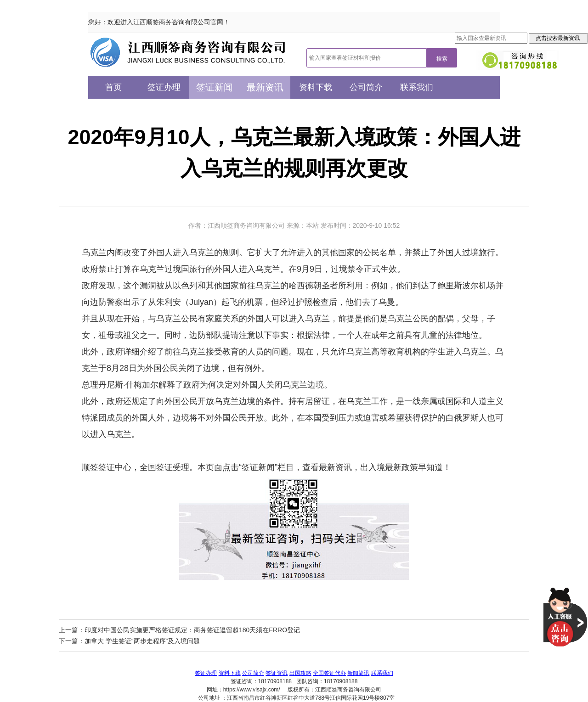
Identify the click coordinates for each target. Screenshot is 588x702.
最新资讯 (265, 87)
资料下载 (316, 87)
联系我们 (417, 87)
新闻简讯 (358, 673)
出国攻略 (300, 673)
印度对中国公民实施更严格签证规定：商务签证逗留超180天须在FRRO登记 (192, 630)
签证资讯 (277, 673)
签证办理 (164, 87)
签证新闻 (215, 87)
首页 (113, 87)
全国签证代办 (329, 673)
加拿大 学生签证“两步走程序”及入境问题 (142, 641)
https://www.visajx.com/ (252, 690)
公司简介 (366, 87)
